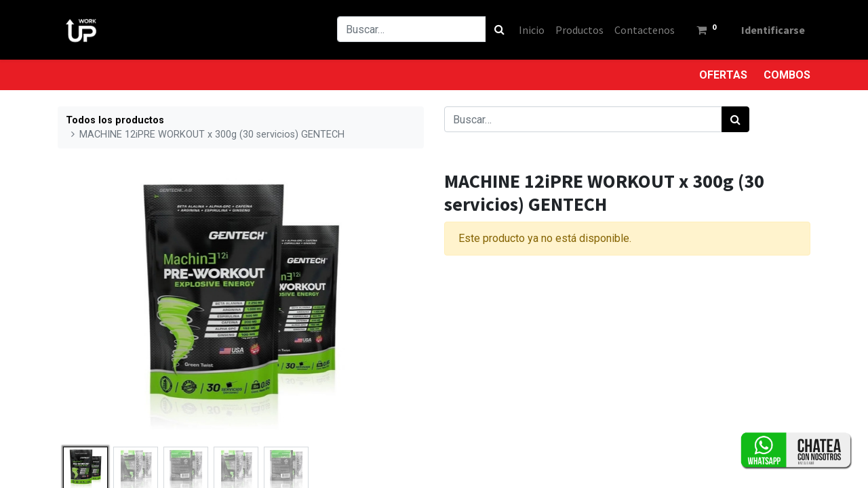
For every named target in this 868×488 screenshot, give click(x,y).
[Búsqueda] (499, 29)
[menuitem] (532, 30)
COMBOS (787, 75)
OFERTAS (723, 75)
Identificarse (773, 30)
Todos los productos (115, 120)
